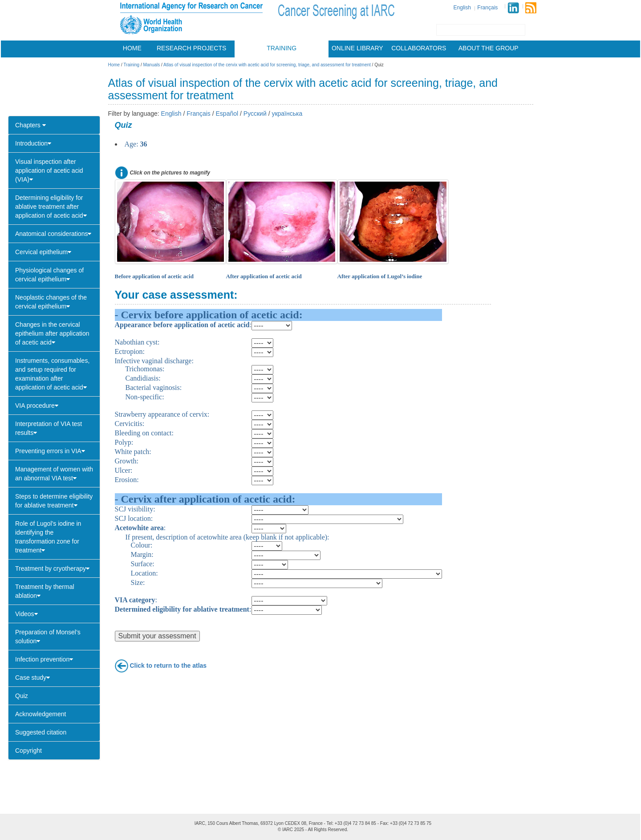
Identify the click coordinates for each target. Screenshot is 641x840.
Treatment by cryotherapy (52, 568)
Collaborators (419, 48)
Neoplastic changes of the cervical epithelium (51, 302)
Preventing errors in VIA (50, 451)
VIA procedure (37, 406)
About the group (489, 48)
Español (227, 114)
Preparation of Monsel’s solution (48, 637)
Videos (26, 614)
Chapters (30, 125)
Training (282, 48)
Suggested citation (41, 732)
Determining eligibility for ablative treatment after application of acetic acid (51, 207)
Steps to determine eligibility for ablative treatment (54, 501)
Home (132, 48)
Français (487, 8)
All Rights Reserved (327, 830)
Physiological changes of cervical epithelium (49, 275)
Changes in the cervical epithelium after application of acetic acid (52, 333)
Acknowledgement (41, 714)
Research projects (191, 48)
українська (287, 114)
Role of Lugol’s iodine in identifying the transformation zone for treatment (48, 537)
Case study (32, 678)
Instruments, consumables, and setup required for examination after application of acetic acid (52, 374)
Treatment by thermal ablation (45, 591)
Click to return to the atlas (168, 665)
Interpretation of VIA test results (49, 428)
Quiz (22, 696)
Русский (255, 114)
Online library (357, 48)
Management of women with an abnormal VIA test (54, 474)
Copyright (28, 751)
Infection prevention (44, 659)
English (462, 8)
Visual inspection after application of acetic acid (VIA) (49, 170)
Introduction (33, 143)
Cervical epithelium (43, 252)
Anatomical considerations (53, 234)
